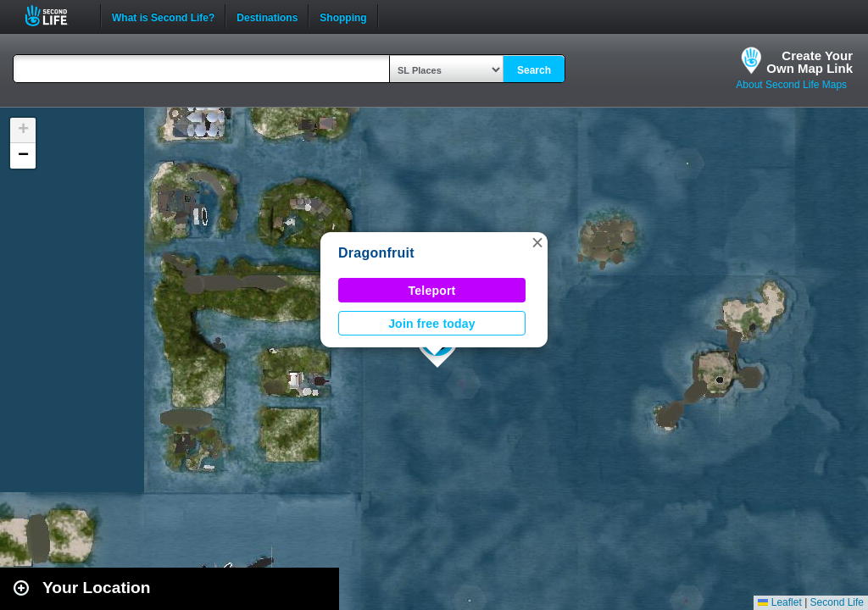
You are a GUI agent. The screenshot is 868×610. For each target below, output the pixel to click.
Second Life (56, 16)
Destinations (267, 16)
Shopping (343, 16)
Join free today (432, 324)
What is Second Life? (163, 16)
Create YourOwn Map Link (810, 62)
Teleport (432, 291)
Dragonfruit (376, 253)
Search (534, 70)
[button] (537, 242)
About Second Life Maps (791, 85)
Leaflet (779, 602)
